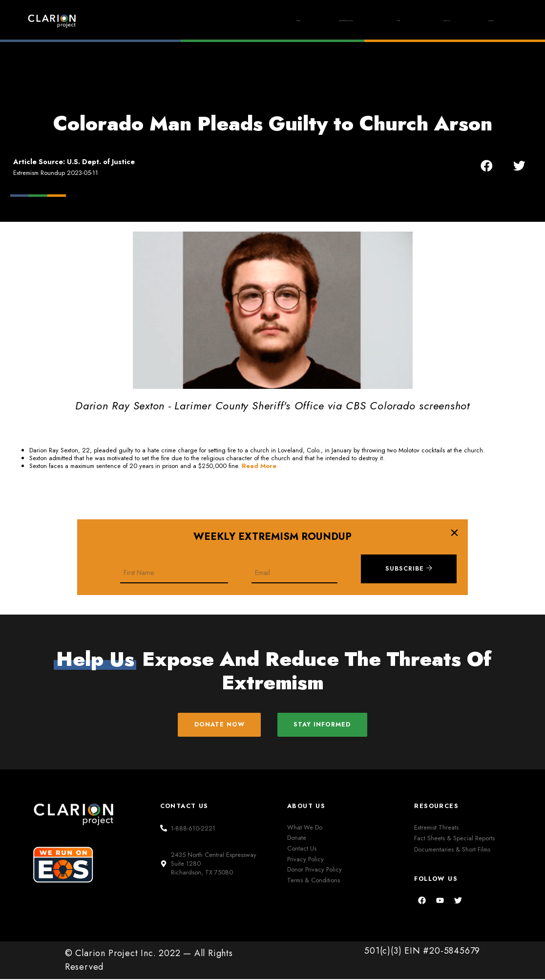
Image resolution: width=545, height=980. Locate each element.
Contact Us (302, 849)
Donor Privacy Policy (314, 870)
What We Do (305, 828)
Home (194, 21)
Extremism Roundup (274, 21)
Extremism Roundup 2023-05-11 (56, 173)
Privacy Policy (305, 860)
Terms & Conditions (314, 881)
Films (355, 21)
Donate (482, 21)
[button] (487, 166)
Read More (259, 466)
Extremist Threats (436, 828)
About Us (418, 21)
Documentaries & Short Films (452, 850)
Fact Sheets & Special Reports (454, 839)
